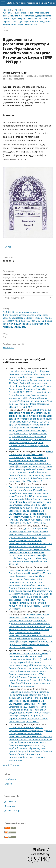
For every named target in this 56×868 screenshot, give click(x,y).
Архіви (18, 10)
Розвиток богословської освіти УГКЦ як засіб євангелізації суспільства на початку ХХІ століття (29, 618)
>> (18, 765)
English (8, 784)
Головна (7, 10)
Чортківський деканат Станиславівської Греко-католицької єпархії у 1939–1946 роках (29, 695)
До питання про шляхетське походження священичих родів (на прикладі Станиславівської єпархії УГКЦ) (30, 655)
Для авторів (10, 806)
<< (4, 765)
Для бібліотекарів (13, 810)
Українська (10, 779)
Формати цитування (14, 298)
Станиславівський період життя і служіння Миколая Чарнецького (26, 729)
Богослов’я (9, 348)
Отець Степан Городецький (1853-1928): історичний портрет (31, 454)
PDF (9, 247)
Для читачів (10, 802)
